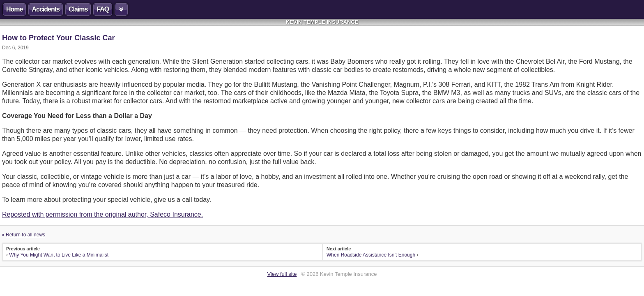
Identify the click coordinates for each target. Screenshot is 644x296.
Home (14, 9)
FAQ (103, 9)
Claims (78, 9)
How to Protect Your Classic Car (58, 38)
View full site (282, 274)
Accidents (45, 9)
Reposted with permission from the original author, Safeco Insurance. (102, 214)
